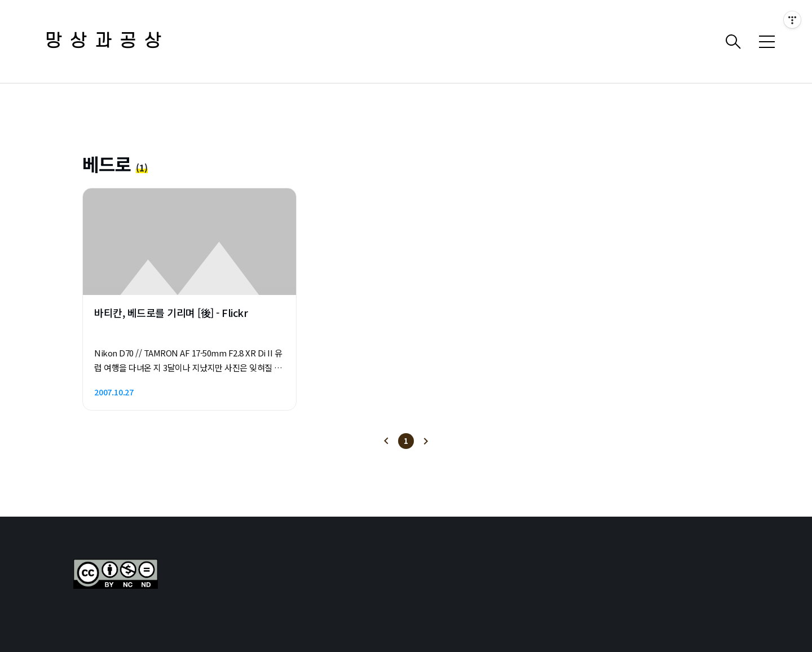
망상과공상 (107, 41)
